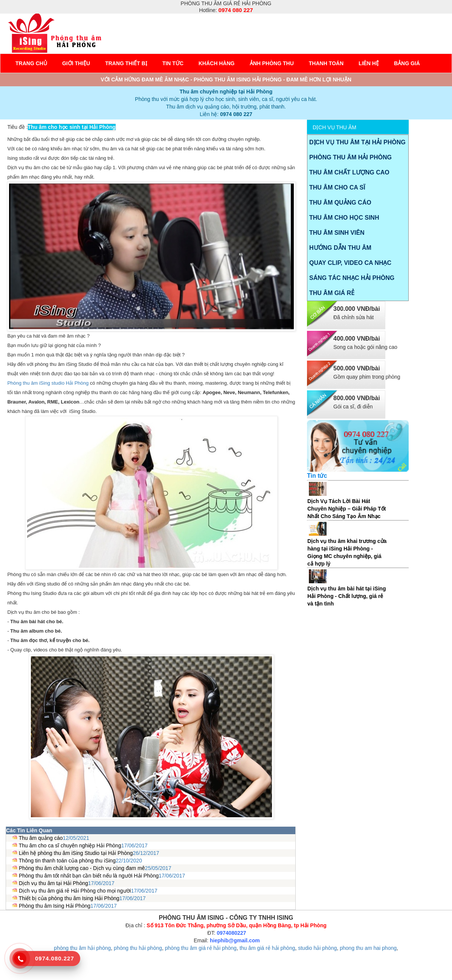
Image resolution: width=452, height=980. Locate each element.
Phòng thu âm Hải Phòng (350, 157)
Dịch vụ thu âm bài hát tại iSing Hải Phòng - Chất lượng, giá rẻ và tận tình (347, 596)
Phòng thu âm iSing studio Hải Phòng (48, 383)
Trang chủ (31, 63)
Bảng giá (407, 63)
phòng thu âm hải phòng (82, 948)
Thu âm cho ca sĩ (337, 187)
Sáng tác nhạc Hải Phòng (352, 278)
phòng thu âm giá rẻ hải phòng (201, 948)
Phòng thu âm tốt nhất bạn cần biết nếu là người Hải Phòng (89, 876)
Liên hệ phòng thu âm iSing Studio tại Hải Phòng (76, 853)
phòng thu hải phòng (138, 948)
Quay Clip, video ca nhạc (350, 263)
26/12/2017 (146, 853)
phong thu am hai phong (368, 948)
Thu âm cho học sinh (344, 218)
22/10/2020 (129, 861)
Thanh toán (326, 63)
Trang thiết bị (126, 63)
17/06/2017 (134, 845)
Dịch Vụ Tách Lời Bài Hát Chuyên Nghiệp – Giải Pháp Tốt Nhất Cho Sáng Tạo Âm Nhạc (347, 509)
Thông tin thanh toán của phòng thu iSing (67, 861)
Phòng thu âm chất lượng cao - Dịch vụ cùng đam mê (82, 868)
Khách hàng (217, 63)
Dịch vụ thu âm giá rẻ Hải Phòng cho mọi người (75, 891)
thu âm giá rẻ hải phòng (267, 948)
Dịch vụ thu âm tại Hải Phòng (53, 883)
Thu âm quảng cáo (41, 838)
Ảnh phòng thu (272, 63)
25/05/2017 (158, 868)
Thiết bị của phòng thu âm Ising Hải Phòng (69, 898)
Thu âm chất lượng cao (349, 172)
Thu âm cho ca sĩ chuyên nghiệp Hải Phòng (70, 845)
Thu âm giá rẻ (332, 293)
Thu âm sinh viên (337, 233)
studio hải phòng (317, 948)
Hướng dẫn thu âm (340, 248)
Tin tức (173, 63)
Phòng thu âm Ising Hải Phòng (55, 906)
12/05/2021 (76, 838)
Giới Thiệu (76, 63)
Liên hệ (369, 63)
